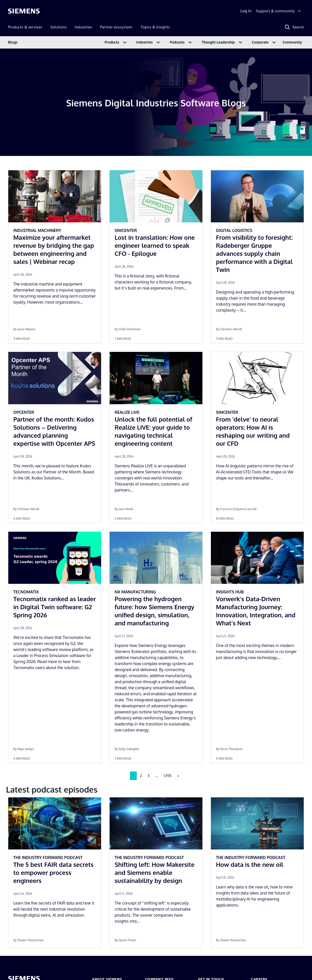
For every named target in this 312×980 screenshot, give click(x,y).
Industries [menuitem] (83, 27)
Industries (144, 42)
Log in (246, 11)
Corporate (260, 42)
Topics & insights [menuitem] (155, 27)
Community (292, 42)
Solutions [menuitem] (58, 27)
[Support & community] (279, 11)
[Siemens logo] (24, 11)
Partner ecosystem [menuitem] (116, 27)
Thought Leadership (218, 42)
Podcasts (177, 42)
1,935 (168, 776)
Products (112, 42)
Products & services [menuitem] (25, 27)
